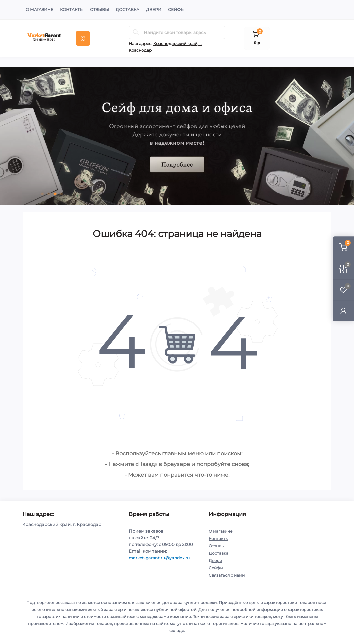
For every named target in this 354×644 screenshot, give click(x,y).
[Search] (136, 32)
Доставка (128, 9)
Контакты (72, 9)
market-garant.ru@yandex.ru (159, 558)
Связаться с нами (227, 575)
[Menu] (83, 38)
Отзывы (100, 9)
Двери (154, 9)
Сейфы (176, 9)
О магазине (39, 9)
